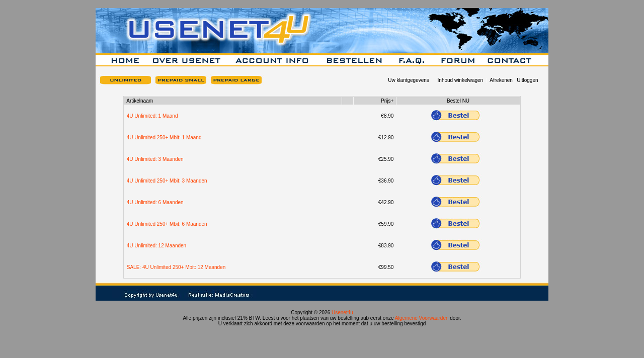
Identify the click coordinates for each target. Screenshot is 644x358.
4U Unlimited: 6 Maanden (155, 202)
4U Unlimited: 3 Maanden (155, 159)
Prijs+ (387, 101)
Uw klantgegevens (409, 80)
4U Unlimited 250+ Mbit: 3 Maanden (167, 181)
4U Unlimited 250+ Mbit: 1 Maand (164, 138)
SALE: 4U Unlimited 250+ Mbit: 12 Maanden (176, 267)
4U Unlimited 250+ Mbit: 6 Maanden (167, 224)
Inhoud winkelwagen (461, 80)
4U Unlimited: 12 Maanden (156, 246)
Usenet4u (342, 312)
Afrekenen (501, 80)
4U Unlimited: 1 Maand (152, 116)
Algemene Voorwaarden (422, 318)
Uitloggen (527, 80)
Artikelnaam (140, 101)
